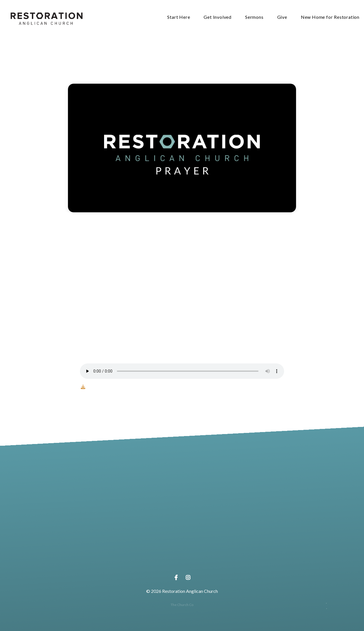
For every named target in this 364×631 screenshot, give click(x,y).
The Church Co (182, 605)
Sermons (254, 17)
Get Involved (218, 17)
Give (282, 17)
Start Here (179, 17)
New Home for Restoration (330, 17)
